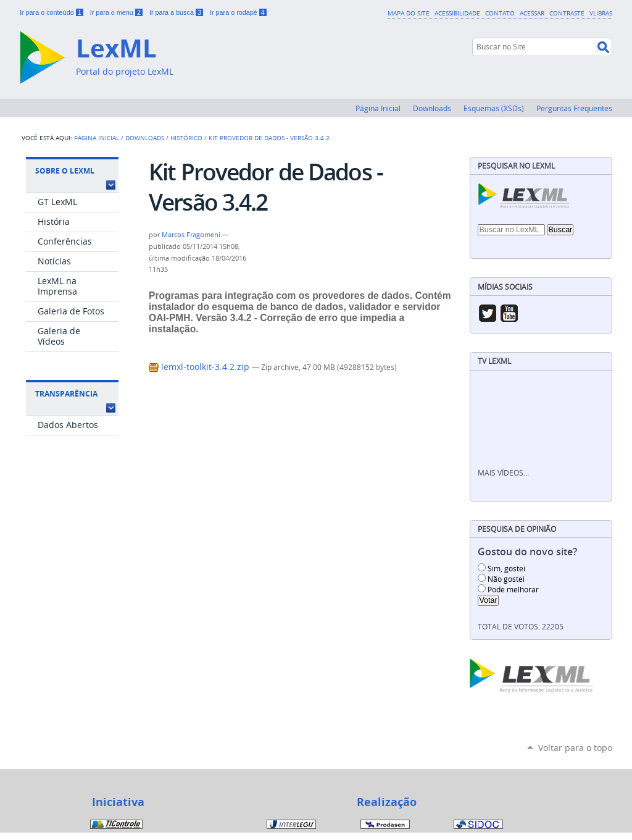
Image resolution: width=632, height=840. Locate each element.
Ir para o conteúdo (52, 12)
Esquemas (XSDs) (494, 108)
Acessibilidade (457, 13)
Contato (500, 13)
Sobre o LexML (65, 171)
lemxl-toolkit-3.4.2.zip (200, 367)
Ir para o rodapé (238, 12)
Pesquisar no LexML (516, 166)
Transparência (66, 394)
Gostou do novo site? (527, 552)
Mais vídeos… (503, 473)
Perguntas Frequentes (574, 108)
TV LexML (494, 361)
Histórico (186, 138)
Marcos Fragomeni (191, 235)
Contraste (567, 13)
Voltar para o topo (575, 748)
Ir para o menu (117, 12)
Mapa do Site (409, 13)
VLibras (601, 13)
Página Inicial (378, 108)
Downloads (432, 108)
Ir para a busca (177, 12)
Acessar (532, 13)
